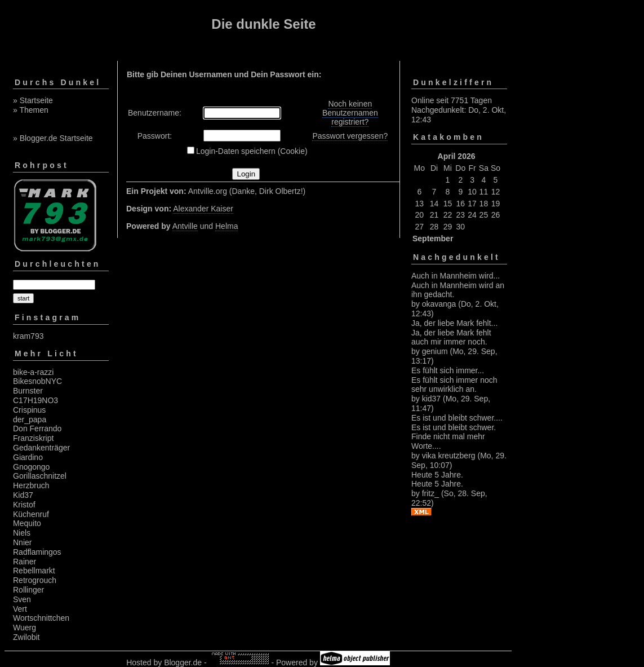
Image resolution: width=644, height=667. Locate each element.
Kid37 (23, 495)
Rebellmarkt (34, 571)
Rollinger (28, 590)
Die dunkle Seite (263, 24)
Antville (185, 226)
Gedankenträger (41, 448)
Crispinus (29, 410)
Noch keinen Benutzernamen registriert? (350, 113)
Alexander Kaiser (203, 209)
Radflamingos (37, 552)
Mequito (27, 523)
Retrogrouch (35, 580)
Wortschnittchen (41, 618)
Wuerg (25, 628)
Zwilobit (26, 637)
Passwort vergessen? (350, 136)
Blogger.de (183, 662)
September (433, 238)
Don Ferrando (37, 429)
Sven (22, 599)
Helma (226, 226)
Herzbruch (31, 485)
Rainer (25, 562)
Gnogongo (31, 467)
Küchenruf (31, 514)
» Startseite (33, 100)
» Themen (31, 110)
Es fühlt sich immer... (448, 370)
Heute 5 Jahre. (437, 475)
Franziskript (33, 438)
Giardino (28, 457)
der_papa (30, 419)
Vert (20, 609)
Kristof (24, 505)
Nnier (22, 542)
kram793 (28, 336)
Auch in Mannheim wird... (456, 276)
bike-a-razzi (33, 372)
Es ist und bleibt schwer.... (457, 418)
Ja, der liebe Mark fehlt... (454, 323)
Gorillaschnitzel (40, 476)
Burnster (28, 391)
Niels (22, 533)
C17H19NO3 (35, 400)
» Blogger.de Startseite (53, 138)
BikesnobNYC (37, 381)
